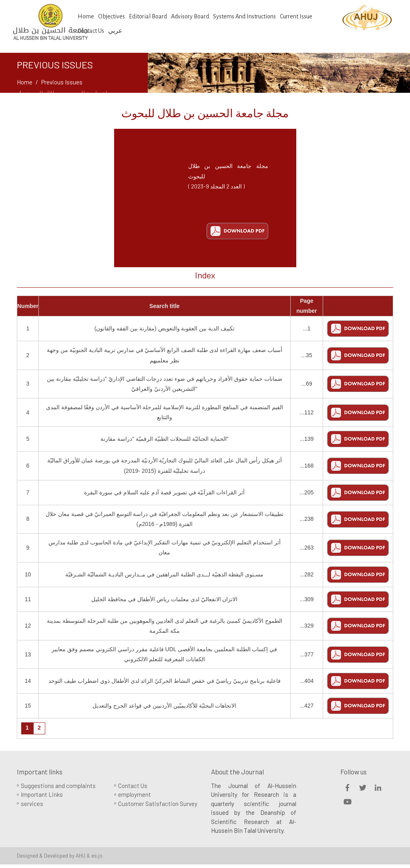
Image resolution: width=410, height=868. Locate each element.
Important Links (42, 794)
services (32, 804)
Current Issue (296, 16)
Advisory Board (190, 16)
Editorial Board (148, 16)
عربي (115, 31)
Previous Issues (62, 82)
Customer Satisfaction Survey (158, 804)
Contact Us (133, 786)
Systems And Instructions (244, 16)
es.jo (97, 856)
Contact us (91, 31)
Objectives (112, 16)
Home (86, 16)
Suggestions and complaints (58, 786)
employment (135, 794)
